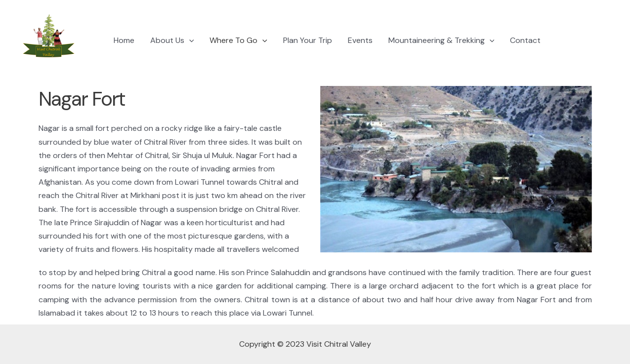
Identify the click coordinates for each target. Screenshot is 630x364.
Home (124, 40)
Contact (525, 40)
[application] (189, 40)
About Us (172, 40)
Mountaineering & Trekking (441, 40)
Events (360, 40)
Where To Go (238, 40)
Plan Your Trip (308, 40)
